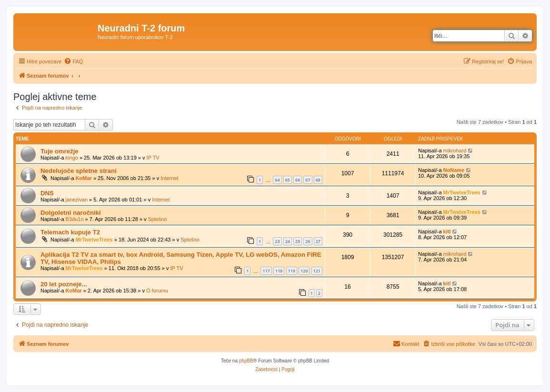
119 (292, 271)
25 (298, 241)
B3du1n (75, 219)
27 (318, 241)
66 (298, 180)
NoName (454, 170)
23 (277, 241)
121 (317, 271)
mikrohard (455, 151)
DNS (47, 193)
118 (279, 271)
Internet (169, 178)
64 (277, 180)
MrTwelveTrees (462, 192)
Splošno (158, 219)
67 (308, 180)
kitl (447, 231)
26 (308, 241)
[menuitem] (73, 61)
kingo (72, 158)
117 (266, 271)
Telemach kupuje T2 (70, 232)
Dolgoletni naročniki (71, 213)
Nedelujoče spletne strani (79, 171)
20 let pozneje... (64, 284)
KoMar (84, 178)
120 (304, 271)
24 (288, 241)
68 (318, 180)
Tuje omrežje (60, 151)
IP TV (153, 158)
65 (288, 180)
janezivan (77, 200)
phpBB (246, 361)
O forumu (157, 291)
